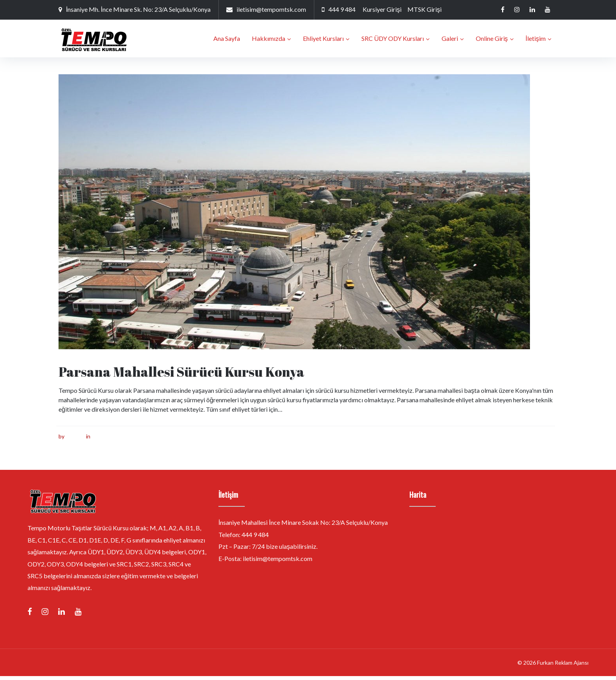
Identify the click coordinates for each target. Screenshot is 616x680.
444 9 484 (342, 9)
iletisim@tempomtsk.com (271, 9)
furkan (73, 440)
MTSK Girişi (424, 9)
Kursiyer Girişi (382, 9)
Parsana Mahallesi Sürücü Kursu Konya (181, 376)
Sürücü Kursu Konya (117, 440)
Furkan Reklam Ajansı (563, 666)
